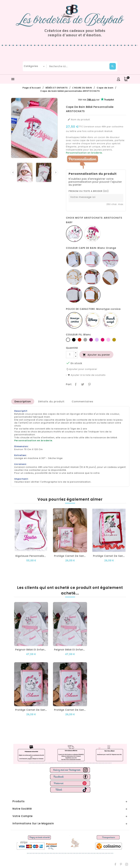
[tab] (23, 401)
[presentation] (13, 172)
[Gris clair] (85, 340)
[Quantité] (70, 355)
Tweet (82, 384)
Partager (75, 384)
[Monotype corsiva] (74, 320)
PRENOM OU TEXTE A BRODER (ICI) (89, 191)
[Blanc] (74, 259)
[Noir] (74, 340)
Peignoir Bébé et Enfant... (31, 649)
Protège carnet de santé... (71, 556)
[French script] (110, 320)
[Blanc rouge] (92, 277)
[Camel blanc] (110, 277)
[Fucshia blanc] (74, 295)
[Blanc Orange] (92, 295)
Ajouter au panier (96, 355)
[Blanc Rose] (92, 259)
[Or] (114, 340)
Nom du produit (79, 120)
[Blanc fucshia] (110, 259)
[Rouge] (80, 340)
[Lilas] (97, 340)
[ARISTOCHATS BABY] (74, 234)
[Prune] (91, 340)
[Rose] (108, 340)
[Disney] (92, 320)
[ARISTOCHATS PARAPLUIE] (92, 234)
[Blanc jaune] (74, 277)
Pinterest (89, 384)
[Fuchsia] (103, 340)
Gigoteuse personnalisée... (32, 556)
